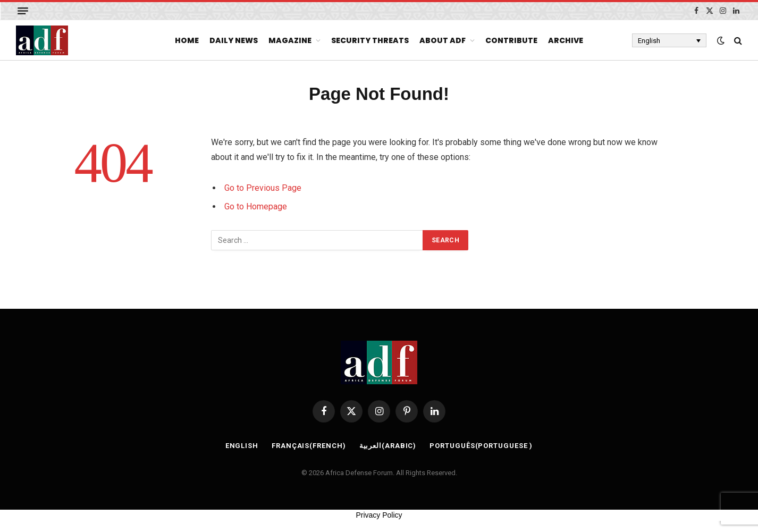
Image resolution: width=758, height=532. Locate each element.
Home (187, 40)
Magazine (290, 40)
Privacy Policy (379, 515)
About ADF (443, 40)
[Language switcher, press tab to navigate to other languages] (669, 40)
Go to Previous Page (263, 188)
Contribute (511, 40)
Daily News (234, 40)
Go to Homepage (256, 206)
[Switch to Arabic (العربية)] (388, 446)
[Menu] (23, 11)
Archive (566, 40)
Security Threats (370, 40)
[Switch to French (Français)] (309, 446)
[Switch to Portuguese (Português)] (481, 446)
